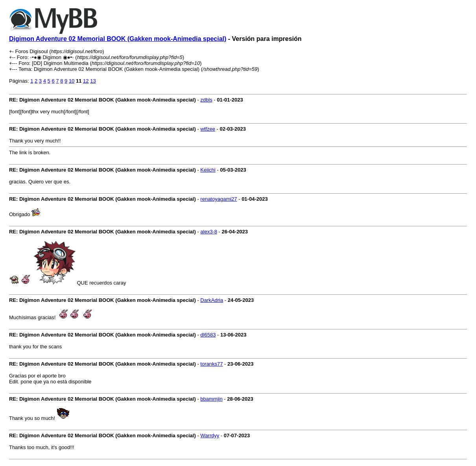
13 (93, 81)
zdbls (206, 100)
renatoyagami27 (219, 199)
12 (86, 81)
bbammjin (211, 399)
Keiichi (208, 170)
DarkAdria (212, 300)
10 (72, 81)
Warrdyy (210, 435)
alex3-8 (209, 232)
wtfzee (208, 129)
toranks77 (211, 364)
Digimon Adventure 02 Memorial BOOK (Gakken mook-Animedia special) (118, 39)
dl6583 (208, 335)
